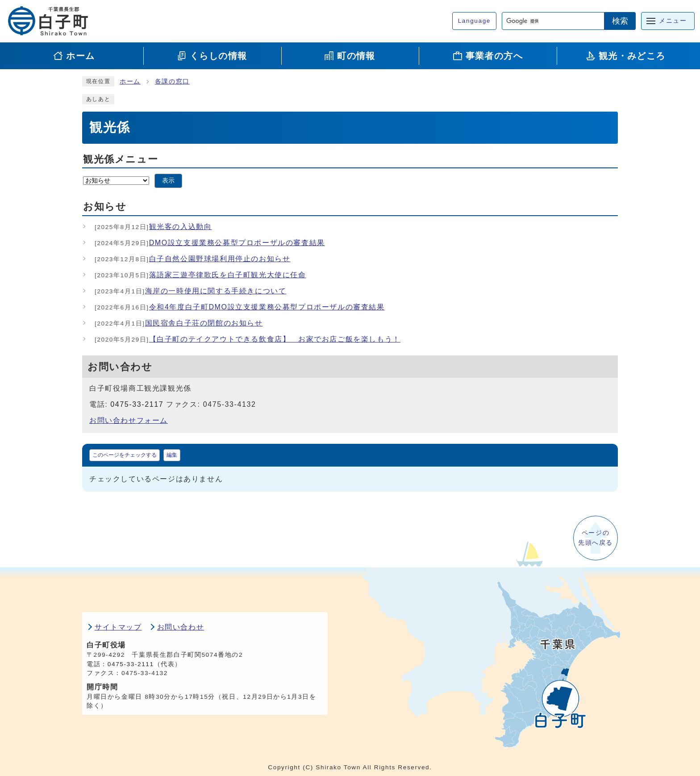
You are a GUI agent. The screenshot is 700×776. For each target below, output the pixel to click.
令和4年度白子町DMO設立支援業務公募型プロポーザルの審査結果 (240, 307)
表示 (168, 181)
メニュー (673, 21)
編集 (172, 455)
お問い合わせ (181, 627)
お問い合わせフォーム (129, 420)
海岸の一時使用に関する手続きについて (190, 291)
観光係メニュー (121, 159)
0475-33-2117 (137, 404)
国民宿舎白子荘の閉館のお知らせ (179, 323)
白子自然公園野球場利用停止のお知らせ (193, 259)
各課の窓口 (172, 81)
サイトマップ (118, 627)
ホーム (130, 81)
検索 (620, 21)
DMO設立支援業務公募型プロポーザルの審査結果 (210, 243)
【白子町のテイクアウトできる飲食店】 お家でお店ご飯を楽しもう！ (248, 339)
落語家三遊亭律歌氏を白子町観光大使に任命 (200, 275)
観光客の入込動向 (153, 227)
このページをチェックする (125, 455)
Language (474, 21)
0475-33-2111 (131, 664)
